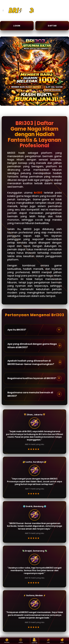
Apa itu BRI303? (17, 330)
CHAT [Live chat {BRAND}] (62, 641)
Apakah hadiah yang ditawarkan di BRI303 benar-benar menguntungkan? (31, 362)
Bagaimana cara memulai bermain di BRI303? (30, 394)
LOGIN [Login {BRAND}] (21, 641)
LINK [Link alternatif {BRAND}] (48, 641)
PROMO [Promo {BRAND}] (7, 641)
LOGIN (17, 26)
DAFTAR (52, 26)
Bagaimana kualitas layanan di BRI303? (32, 378)
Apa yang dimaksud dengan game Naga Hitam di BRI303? (32, 346)
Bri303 (38, 193)
